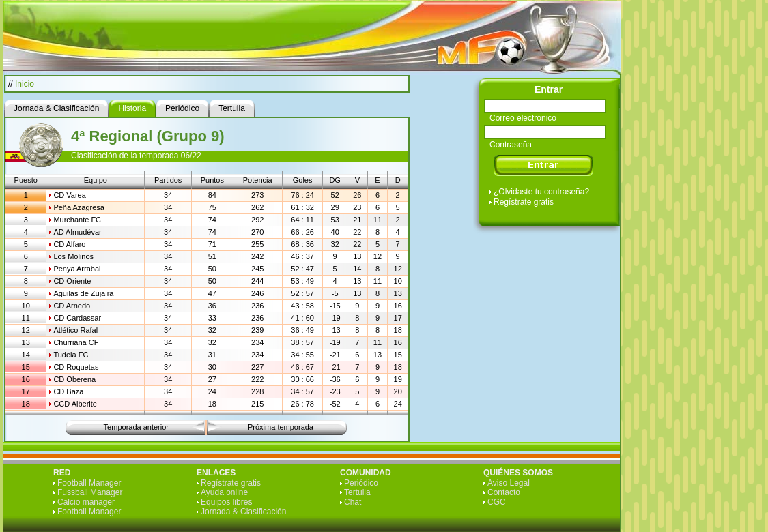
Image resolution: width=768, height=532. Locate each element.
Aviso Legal (509, 483)
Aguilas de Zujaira (83, 293)
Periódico (361, 483)
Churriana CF (76, 342)
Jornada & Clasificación (243, 512)
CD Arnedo (72, 306)
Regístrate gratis (524, 202)
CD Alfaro (69, 244)
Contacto (504, 492)
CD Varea (69, 195)
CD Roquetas (76, 367)
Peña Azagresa (79, 207)
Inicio (25, 84)
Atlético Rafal (75, 330)
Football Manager (89, 483)
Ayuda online (224, 492)
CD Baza (68, 391)
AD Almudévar (77, 232)
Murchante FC (77, 220)
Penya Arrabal (77, 269)
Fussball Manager (90, 492)
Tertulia (357, 492)
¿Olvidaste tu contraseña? (541, 192)
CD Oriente (72, 281)
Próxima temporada (281, 427)
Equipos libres (226, 502)
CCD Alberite (75, 404)
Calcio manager (86, 502)
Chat (353, 502)
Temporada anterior (136, 427)
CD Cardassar (77, 318)
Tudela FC (71, 355)
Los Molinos (73, 256)
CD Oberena (74, 379)
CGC (497, 502)
